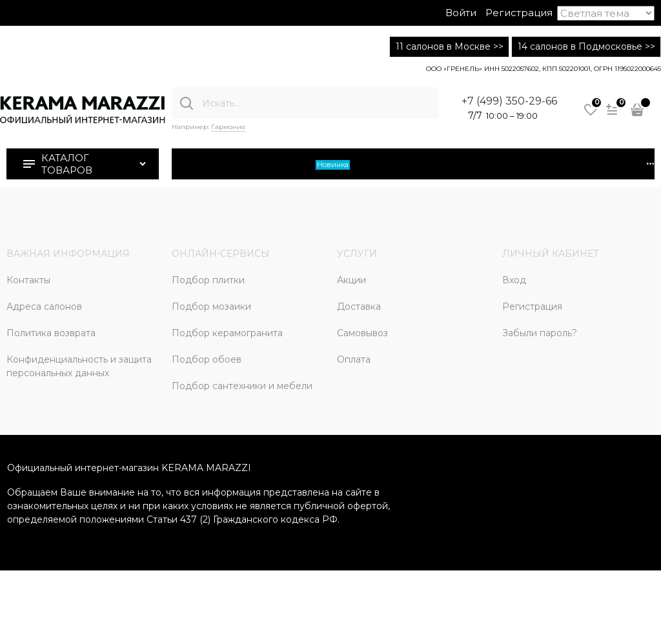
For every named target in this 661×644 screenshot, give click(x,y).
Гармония (228, 127)
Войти (461, 13)
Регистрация (519, 13)
